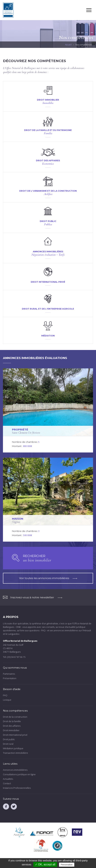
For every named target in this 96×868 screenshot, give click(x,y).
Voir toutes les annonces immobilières (48, 578)
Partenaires (9, 674)
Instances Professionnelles (17, 788)
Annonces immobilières (15, 770)
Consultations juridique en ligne (19, 774)
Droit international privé (15, 735)
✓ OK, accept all (45, 864)
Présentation (10, 678)
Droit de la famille (12, 721)
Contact (7, 783)
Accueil (68, 45)
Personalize (67, 865)
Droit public (9, 739)
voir (48, 96)
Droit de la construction (15, 717)
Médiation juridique (13, 748)
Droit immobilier (11, 730)
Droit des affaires (12, 726)
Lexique (7, 700)
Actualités (8, 779)
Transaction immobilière (15, 753)
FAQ (5, 695)
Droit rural (8, 744)
